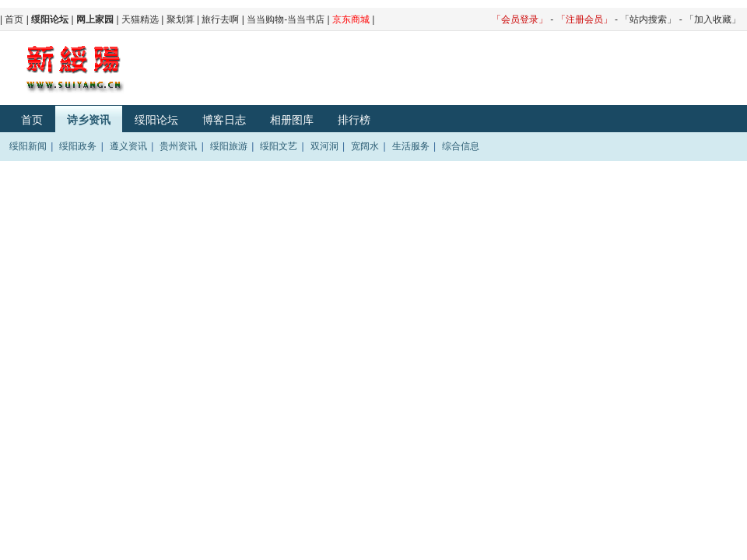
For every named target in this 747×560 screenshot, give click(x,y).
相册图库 (292, 120)
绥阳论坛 (156, 120)
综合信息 (461, 146)
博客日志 (224, 120)
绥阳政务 (78, 146)
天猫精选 (140, 19)
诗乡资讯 (89, 120)
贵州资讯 (178, 146)
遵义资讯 (128, 146)
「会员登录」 (520, 19)
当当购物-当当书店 (286, 19)
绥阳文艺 (279, 146)
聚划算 (181, 19)
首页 (14, 19)
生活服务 (411, 146)
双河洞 (324, 146)
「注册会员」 (584, 19)
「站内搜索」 (648, 19)
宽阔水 (365, 146)
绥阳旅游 (229, 146)
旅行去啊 (220, 19)
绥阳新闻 (28, 146)
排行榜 (354, 120)
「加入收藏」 (713, 19)
